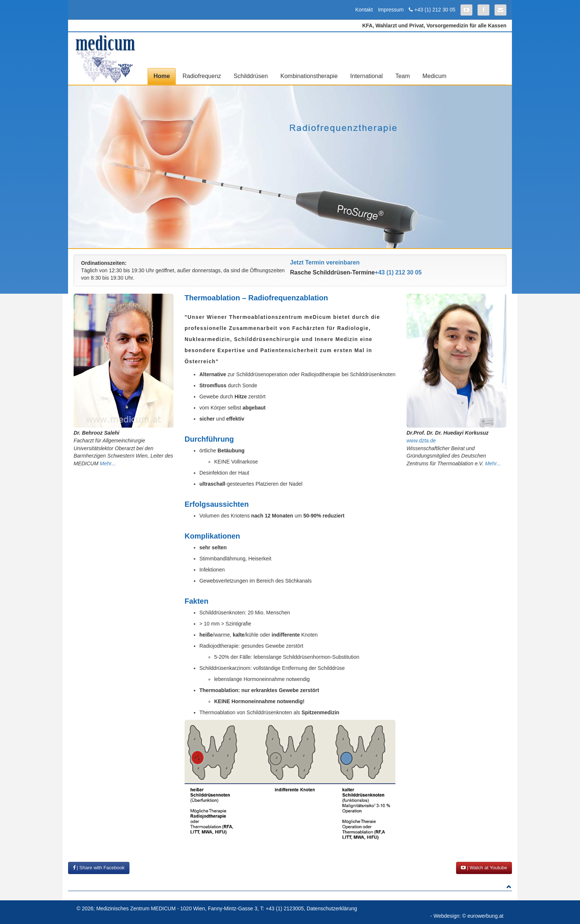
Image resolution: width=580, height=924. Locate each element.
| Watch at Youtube (484, 868)
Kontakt (364, 10)
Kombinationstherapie (309, 76)
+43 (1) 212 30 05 (435, 10)
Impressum (391, 10)
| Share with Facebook (99, 868)
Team (403, 76)
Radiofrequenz (202, 76)
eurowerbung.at (485, 916)
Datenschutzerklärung (332, 908)
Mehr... (108, 463)
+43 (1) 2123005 (285, 908)
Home (162, 76)
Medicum (434, 76)
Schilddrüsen (251, 76)
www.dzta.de (421, 441)
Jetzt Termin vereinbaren (325, 262)
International (367, 76)
